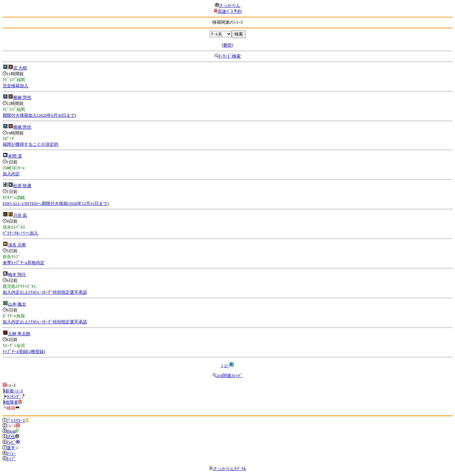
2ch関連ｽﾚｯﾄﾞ (229, 376)
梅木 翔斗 (17, 275)
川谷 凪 (20, 215)
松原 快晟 (22, 186)
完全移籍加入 (15, 86)
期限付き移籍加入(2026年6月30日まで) (39, 115)
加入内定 (11, 174)
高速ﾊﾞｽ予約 (230, 11)
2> (227, 366)
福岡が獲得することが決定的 (30, 144)
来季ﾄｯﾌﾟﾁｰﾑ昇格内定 (24, 263)
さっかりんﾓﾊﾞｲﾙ (227, 469)
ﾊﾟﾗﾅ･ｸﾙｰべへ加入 (20, 233)
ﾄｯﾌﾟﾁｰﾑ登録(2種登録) (24, 351)
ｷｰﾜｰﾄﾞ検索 (229, 56)
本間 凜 (15, 156)
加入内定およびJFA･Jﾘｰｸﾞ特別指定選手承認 (45, 292)
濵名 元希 (17, 245)
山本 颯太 (17, 304)
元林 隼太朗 (19, 334)
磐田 (227, 45)
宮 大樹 (20, 68)
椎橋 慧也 (22, 98)
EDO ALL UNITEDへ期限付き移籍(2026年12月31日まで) (56, 203)
